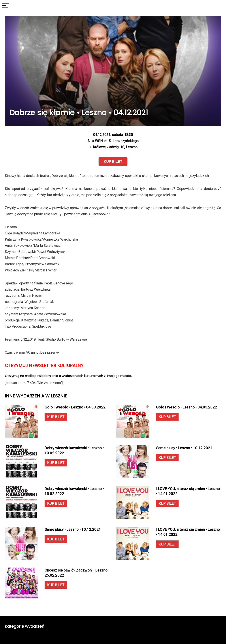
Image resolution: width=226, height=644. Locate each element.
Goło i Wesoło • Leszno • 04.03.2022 (75, 407)
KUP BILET (56, 417)
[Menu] (5, 6)
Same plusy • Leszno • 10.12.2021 (184, 448)
